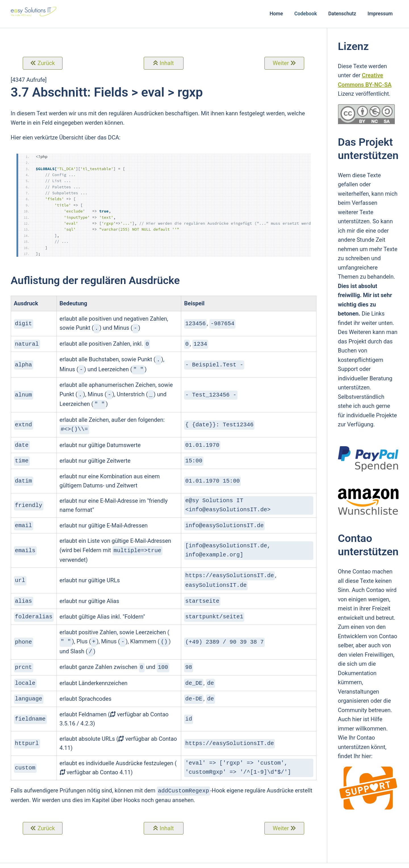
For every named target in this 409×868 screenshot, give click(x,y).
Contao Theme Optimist (123, 861)
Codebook (306, 14)
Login (306, 861)
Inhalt (167, 63)
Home (276, 14)
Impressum (380, 14)
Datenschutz (342, 14)
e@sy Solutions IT (173, 861)
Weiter (281, 63)
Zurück (46, 63)
